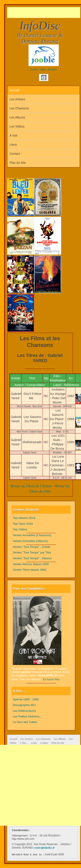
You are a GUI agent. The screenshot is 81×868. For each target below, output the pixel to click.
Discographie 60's (24, 705)
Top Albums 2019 (24, 518)
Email (44, 77)
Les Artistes (17, 99)
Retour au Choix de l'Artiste (31, 486)
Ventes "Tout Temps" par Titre (32, 552)
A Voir (13, 135)
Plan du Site (18, 163)
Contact (15, 154)
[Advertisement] (44, 13)
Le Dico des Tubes (25, 722)
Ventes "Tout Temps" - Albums (32, 558)
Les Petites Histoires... (27, 716)
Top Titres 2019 (23, 524)
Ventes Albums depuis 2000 (31, 564)
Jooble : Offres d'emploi (44, 69)
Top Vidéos (20, 529)
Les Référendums (24, 711)
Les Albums (17, 117)
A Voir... (24, 743)
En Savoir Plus (51, 679)
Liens (13, 145)
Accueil (14, 90)
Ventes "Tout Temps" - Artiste (32, 547)
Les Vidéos (17, 126)
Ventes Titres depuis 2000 (30, 570)
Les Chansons (19, 108)
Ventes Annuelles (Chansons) (32, 535)
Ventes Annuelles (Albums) (30, 541)
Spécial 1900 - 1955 (26, 699)
